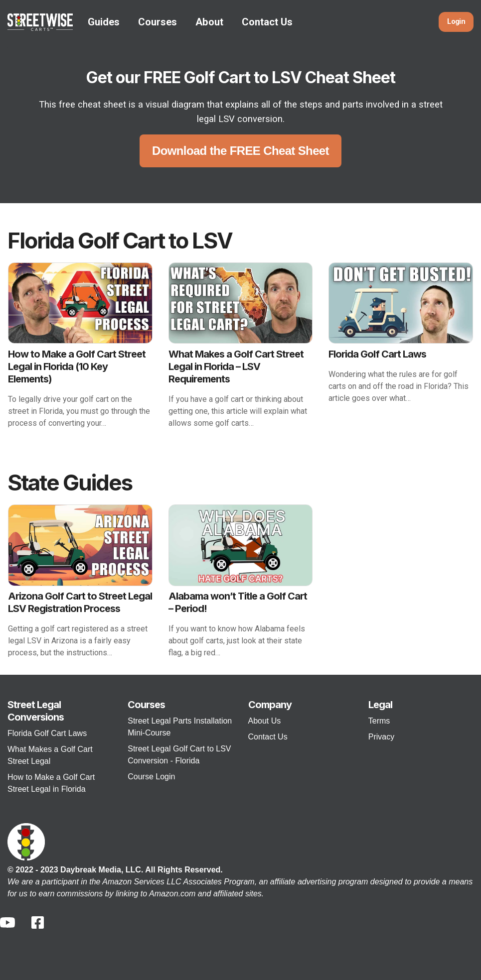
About (209, 22)
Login (456, 22)
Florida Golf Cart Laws (47, 733)
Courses (158, 22)
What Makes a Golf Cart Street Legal (50, 755)
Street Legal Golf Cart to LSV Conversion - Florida (179, 755)
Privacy (381, 737)
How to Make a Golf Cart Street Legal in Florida (51, 783)
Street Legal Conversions (36, 711)
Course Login (151, 777)
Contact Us (267, 22)
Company (270, 705)
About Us (265, 721)
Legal (380, 705)
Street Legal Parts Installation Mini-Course (180, 727)
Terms (379, 721)
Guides (104, 22)
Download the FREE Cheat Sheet (240, 151)
